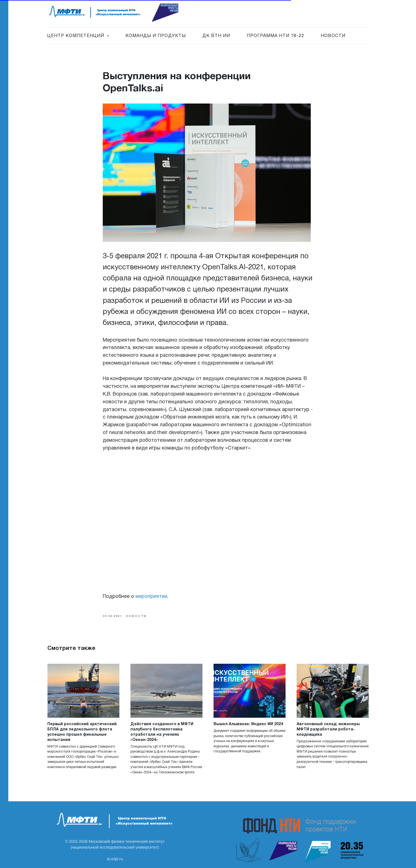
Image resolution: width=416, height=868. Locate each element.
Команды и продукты (156, 36)
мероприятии (151, 597)
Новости (333, 36)
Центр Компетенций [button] (76, 36)
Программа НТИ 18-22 (275, 36)
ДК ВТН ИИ (216, 36)
